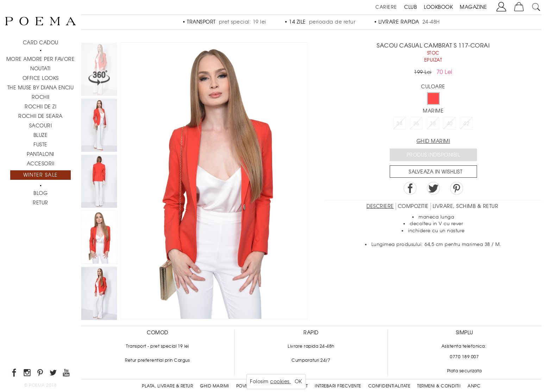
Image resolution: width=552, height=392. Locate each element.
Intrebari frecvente (338, 386)
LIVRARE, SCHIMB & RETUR (466, 206)
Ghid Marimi (215, 386)
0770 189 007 (464, 357)
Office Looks (41, 78)
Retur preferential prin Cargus (157, 360)
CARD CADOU (41, 43)
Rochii (41, 97)
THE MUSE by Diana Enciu (41, 88)
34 (399, 124)
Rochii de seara (40, 116)
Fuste (40, 145)
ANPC (474, 386)
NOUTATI (40, 69)
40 (450, 124)
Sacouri (41, 126)
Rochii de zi (40, 107)
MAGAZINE (473, 7)
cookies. (280, 381)
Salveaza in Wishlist (435, 172)
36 (416, 124)
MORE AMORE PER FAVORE (41, 59)
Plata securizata (465, 371)
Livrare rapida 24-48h (311, 346)
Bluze (41, 135)
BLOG (40, 193)
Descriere (380, 206)
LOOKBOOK (438, 7)
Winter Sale (40, 175)
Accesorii (41, 164)
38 (433, 124)
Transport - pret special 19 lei (158, 346)
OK (298, 381)
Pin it (457, 188)
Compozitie (413, 206)
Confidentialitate (389, 386)
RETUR (40, 203)
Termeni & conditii (439, 386)
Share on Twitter (433, 188)
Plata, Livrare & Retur (167, 386)
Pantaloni (40, 154)
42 (466, 124)
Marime (433, 111)
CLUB (410, 7)
